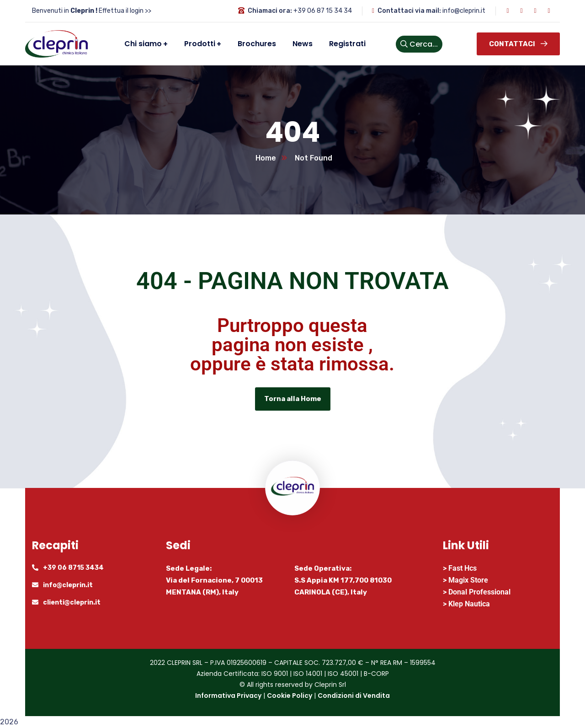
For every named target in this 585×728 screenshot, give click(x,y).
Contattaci (518, 44)
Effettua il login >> (125, 11)
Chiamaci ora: (270, 11)
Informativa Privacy (228, 696)
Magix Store (468, 580)
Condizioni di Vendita (354, 696)
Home (266, 158)
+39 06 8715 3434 (73, 568)
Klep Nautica (469, 604)
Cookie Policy (290, 696)
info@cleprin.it (464, 11)
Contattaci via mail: (409, 11)
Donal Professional (479, 592)
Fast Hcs (463, 568)
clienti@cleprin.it (72, 602)
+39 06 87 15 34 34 (323, 11)
